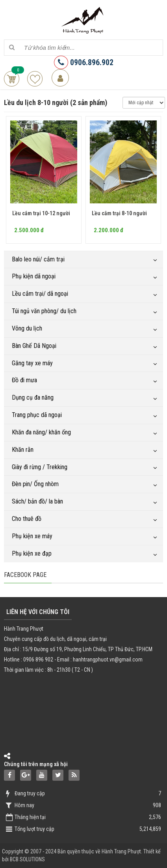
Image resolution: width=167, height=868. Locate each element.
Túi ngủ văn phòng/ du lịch (44, 311)
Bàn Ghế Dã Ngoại (34, 346)
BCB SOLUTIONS (27, 859)
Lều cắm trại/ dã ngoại (40, 294)
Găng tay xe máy (32, 363)
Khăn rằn (23, 450)
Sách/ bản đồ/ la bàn (37, 501)
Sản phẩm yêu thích (35, 79)
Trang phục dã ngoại (37, 415)
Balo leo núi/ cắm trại (38, 259)
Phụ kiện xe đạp (32, 553)
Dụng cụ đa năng (33, 397)
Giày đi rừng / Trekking (40, 467)
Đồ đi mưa (24, 380)
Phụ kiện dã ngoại (34, 276)
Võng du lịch (27, 328)
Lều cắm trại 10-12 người (41, 213)
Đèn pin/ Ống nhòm (35, 484)
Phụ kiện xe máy (32, 536)
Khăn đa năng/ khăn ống (41, 432)
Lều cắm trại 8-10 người (119, 213)
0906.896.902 (84, 62)
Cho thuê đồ (27, 519)
